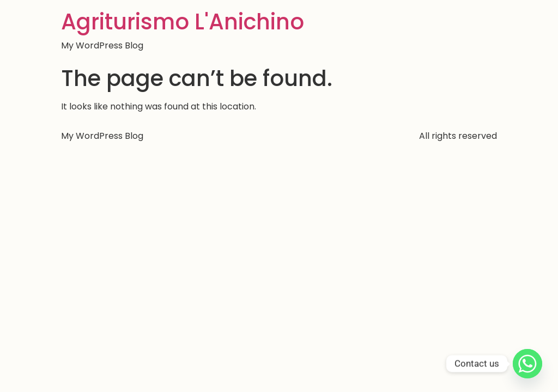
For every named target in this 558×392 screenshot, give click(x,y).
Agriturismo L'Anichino (183, 22)
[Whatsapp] (527, 364)
